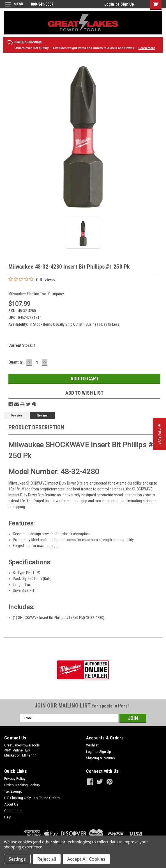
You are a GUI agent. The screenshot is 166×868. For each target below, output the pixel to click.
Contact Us (13, 811)
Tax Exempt (13, 792)
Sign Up (127, 4)
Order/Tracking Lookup (22, 785)
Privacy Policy (15, 779)
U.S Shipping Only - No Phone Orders (32, 798)
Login (109, 4)
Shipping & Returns (101, 758)
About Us (11, 804)
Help (8, 817)
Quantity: (16, 362)
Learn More (147, 48)
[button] (159, 434)
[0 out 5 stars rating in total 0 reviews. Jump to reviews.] (32, 280)
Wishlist (92, 745)
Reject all (47, 859)
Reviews (42, 416)
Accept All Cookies (86, 859)
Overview (17, 416)
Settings (17, 859)
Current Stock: (22, 345)
